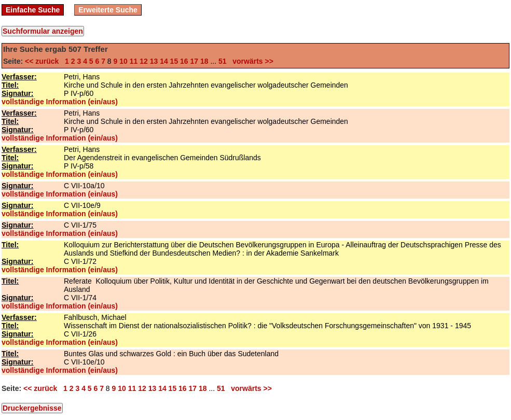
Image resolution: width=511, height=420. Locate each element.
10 (123, 61)
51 (223, 61)
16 (184, 61)
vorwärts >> (251, 61)
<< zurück (44, 61)
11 (134, 61)
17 (195, 61)
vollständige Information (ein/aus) (60, 102)
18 (204, 61)
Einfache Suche (33, 10)
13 (154, 61)
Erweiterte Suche (108, 10)
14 (164, 61)
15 (174, 61)
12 (144, 61)
